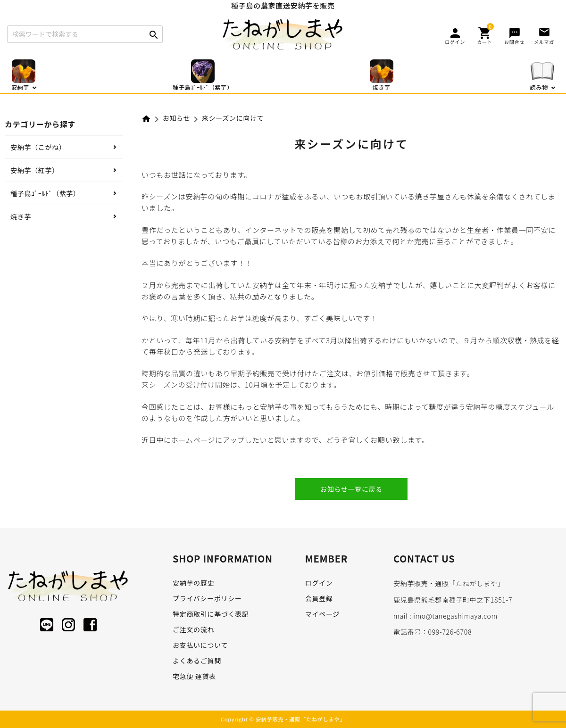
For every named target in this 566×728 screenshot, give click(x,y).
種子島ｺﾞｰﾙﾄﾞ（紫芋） (45, 193)
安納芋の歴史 (193, 583)
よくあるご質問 (197, 661)
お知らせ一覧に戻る (351, 489)
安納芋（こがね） (38, 147)
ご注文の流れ (193, 629)
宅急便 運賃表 (194, 676)
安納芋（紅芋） (35, 170)
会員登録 (319, 598)
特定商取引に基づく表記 (211, 614)
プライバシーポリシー (207, 598)
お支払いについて (200, 645)
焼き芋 (21, 216)
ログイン (319, 583)
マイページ (322, 614)
